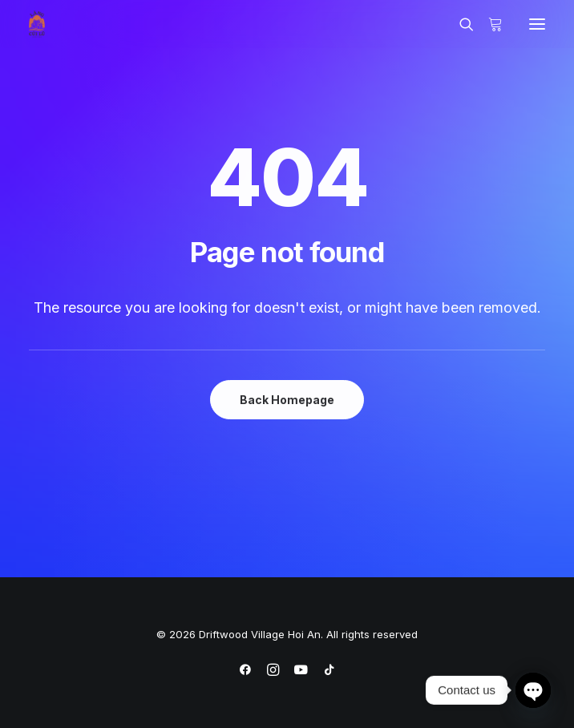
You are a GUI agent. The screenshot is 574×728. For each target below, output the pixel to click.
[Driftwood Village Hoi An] (37, 24)
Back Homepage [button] (287, 400)
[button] (537, 24)
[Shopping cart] (488, 24)
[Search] (459, 24)
